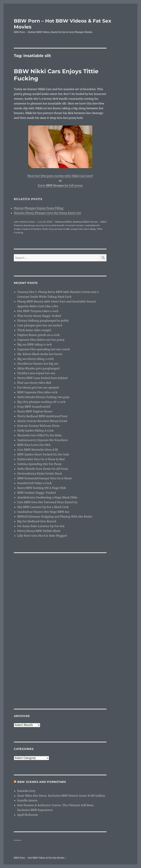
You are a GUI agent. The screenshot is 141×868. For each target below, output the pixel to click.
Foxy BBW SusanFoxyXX (34, 407)
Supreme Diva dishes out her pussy (41, 340)
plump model (62, 229)
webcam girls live (18, 840)
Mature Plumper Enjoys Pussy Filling (39, 208)
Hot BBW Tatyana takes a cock (38, 311)
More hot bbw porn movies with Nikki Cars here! (60, 176)
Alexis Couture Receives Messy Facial (42, 421)
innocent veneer (74, 225)
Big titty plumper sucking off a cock (41, 402)
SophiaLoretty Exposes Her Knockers (42, 440)
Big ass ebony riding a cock (35, 359)
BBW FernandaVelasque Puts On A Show (44, 478)
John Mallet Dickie (24, 222)
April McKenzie (28, 815)
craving (39, 225)
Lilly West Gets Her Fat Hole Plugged (42, 536)
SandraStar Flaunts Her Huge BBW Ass (43, 512)
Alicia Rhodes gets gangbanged (38, 368)
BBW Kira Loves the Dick (34, 445)
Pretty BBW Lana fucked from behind (42, 378)
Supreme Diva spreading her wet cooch (44, 349)
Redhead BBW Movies (85, 222)
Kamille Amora (27, 800)
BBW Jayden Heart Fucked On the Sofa (43, 454)
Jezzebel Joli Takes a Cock (35, 483)
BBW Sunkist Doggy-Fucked (36, 493)
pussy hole (77, 229)
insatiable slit (92, 225)
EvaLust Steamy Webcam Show (38, 426)
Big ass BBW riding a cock (35, 344)
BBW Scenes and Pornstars (42, 782)
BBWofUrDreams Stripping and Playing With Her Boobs (55, 517)
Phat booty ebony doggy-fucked (39, 316)
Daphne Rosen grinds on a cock (38, 335)
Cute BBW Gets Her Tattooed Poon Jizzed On (47, 502)
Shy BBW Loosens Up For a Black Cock (43, 507)
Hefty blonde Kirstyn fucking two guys (43, 397)
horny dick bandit (54, 225)
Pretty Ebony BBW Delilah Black (39, 531)
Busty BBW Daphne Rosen (35, 411)
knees (17, 229)
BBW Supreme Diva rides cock (37, 392)
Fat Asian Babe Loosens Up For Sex (41, 526)
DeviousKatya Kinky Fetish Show (40, 474)
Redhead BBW (63, 222)
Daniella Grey (26, 791)
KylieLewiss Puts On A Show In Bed (41, 459)
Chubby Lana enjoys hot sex (36, 373)
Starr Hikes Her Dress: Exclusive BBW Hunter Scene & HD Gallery (61, 796)
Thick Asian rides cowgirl (34, 330)
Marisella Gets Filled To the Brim (39, 435)
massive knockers (31, 229)
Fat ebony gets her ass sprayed (38, 387)
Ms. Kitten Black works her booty (40, 354)
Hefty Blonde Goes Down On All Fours (43, 469)
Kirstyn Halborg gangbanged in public (43, 321)
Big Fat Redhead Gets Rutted (37, 521)
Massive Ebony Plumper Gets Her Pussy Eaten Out (48, 213)
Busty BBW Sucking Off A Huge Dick (42, 488)
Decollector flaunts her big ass (38, 364)
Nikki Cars (48, 229)
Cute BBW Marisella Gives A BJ (38, 450)
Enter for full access (60, 185)
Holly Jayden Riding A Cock (35, 431)
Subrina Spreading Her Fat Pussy (39, 464)
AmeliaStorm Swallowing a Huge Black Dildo (47, 497)
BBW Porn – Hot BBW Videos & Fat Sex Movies (39, 858)
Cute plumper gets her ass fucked (40, 325)
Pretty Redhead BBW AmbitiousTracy (42, 416)
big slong (29, 225)
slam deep (90, 229)
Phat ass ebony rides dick (34, 383)
